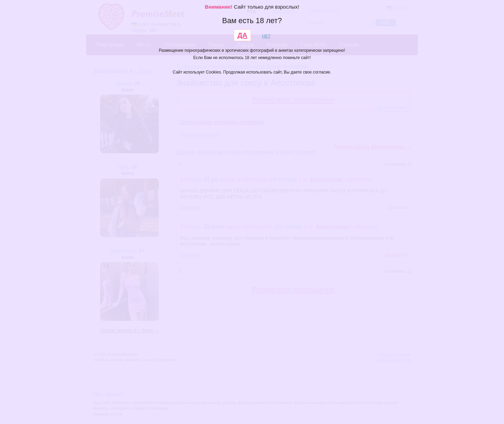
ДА (243, 35)
